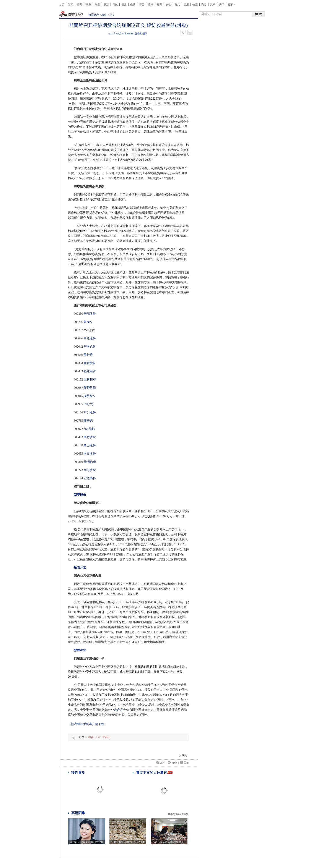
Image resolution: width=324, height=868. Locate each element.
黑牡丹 (88, 355)
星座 (186, 5)
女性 (168, 5)
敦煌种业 (80, 650)
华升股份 (90, 412)
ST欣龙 (88, 404)
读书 (151, 5)
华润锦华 (90, 462)
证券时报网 (141, 34)
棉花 (91, 737)
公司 (98, 737)
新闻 (71, 5)
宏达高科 (90, 478)
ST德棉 (90, 429)
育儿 (177, 5)
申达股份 (90, 338)
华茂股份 (90, 314)
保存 (162, 763)
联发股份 (90, 363)
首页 (62, 5)
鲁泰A (88, 322)
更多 (231, 5)
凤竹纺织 (90, 437)
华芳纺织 (90, 470)
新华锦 (88, 421)
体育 (80, 5)
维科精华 (90, 380)
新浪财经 (94, 15)
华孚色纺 (90, 347)
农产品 (119, 710)
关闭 (186, 763)
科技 (115, 5)
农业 (104, 15)
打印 (174, 763)
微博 (133, 5)
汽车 (213, 5)
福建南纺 (90, 371)
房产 (222, 5)
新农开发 (80, 568)
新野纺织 (90, 388)
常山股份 (90, 445)
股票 (106, 5)
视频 (124, 5)
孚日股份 (90, 454)
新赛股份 (80, 495)
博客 (142, 5)
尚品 (204, 5)
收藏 (195, 5)
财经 (97, 5)
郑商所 (106, 737)
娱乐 (88, 5)
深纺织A (89, 396)
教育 (160, 5)
